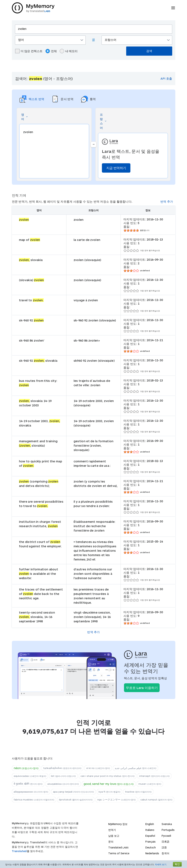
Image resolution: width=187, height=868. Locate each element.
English (150, 824)
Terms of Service (119, 853)
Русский (166, 836)
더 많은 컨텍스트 (29, 51)
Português (168, 830)
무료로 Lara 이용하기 (142, 688)
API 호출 (166, 78)
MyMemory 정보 (118, 824)
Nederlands (152, 853)
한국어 (165, 853)
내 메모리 (69, 51)
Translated (19, 851)
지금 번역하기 (116, 168)
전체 (51, 51)
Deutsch (151, 847)
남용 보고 (114, 836)
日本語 (165, 842)
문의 (111, 842)
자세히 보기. (161, 864)
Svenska (167, 824)
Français (150, 842)
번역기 (112, 830)
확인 (177, 864)
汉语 (164, 847)
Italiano (150, 830)
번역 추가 (167, 201)
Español (150, 836)
